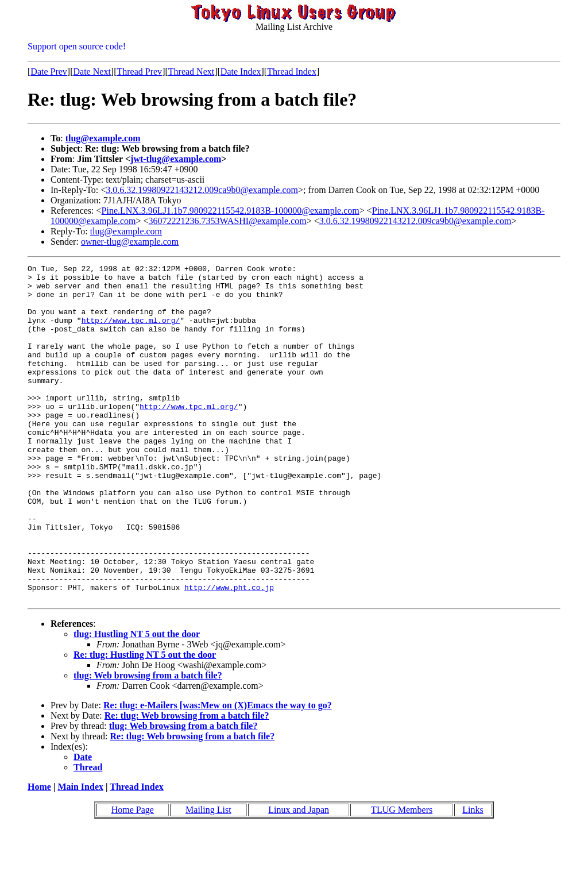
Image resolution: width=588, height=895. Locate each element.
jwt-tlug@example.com (176, 159)
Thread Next (191, 72)
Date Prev (49, 72)
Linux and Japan (299, 877)
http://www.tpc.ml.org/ (131, 332)
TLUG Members (402, 877)
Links (473, 877)
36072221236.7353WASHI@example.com (228, 221)
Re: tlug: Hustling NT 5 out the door (145, 722)
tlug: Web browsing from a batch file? (148, 742)
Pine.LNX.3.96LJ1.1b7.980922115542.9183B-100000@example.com (231, 211)
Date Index (241, 72)
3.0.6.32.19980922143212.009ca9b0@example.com (202, 190)
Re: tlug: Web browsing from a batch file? (187, 783)
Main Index (80, 854)
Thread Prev (139, 72)
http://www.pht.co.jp (229, 653)
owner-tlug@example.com (130, 242)
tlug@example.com (103, 138)
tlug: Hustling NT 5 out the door (137, 701)
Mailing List (208, 877)
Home (39, 854)
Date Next (92, 72)
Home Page (133, 877)
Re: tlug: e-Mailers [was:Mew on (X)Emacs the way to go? (218, 772)
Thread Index (292, 72)
